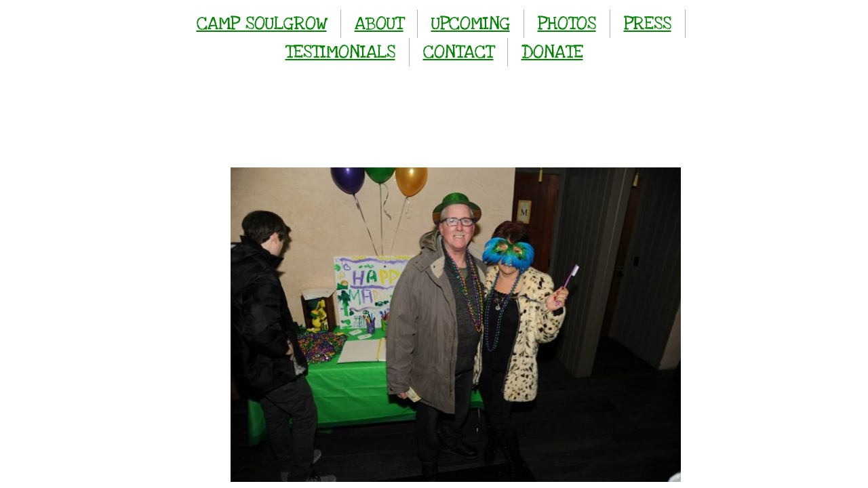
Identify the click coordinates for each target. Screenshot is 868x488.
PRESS (648, 23)
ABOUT (379, 23)
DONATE (552, 52)
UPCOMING (471, 23)
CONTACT (458, 52)
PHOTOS (567, 23)
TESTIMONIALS (340, 52)
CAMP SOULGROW (262, 23)
